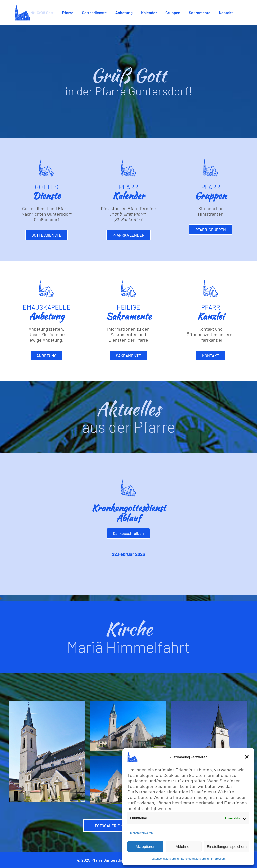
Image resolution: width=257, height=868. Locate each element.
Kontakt (211, 356)
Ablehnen (184, 847)
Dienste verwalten (141, 833)
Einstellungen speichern (227, 847)
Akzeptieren (145, 847)
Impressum (218, 858)
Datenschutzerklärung (165, 858)
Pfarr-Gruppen (211, 230)
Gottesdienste (46, 235)
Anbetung (47, 356)
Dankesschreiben (128, 533)
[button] (247, 757)
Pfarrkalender (128, 235)
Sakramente (128, 356)
